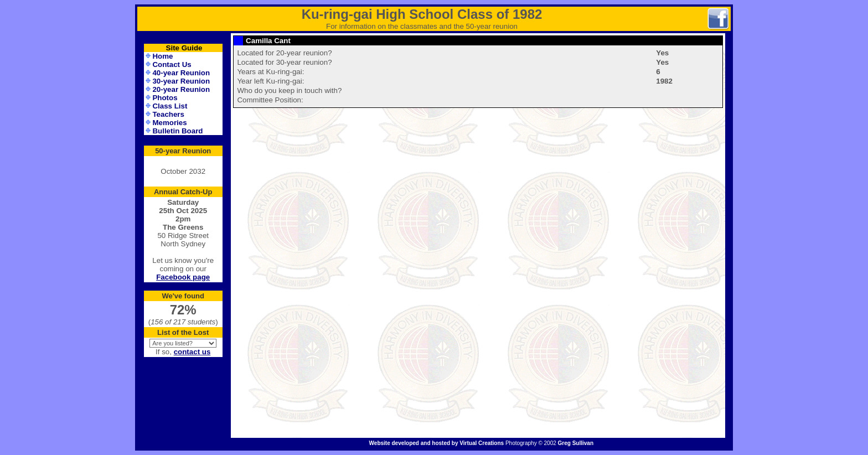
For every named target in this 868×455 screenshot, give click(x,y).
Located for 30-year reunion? (284, 62)
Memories (169, 123)
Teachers (168, 114)
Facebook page (183, 277)
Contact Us (172, 64)
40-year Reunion (181, 73)
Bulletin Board (177, 131)
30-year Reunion (181, 81)
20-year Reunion (181, 89)
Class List (170, 106)
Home (162, 56)
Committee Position (269, 100)
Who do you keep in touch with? (289, 91)
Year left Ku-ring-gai (269, 81)
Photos (165, 98)
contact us (192, 352)
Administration (183, 444)
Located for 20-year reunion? (284, 53)
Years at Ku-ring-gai (269, 72)
